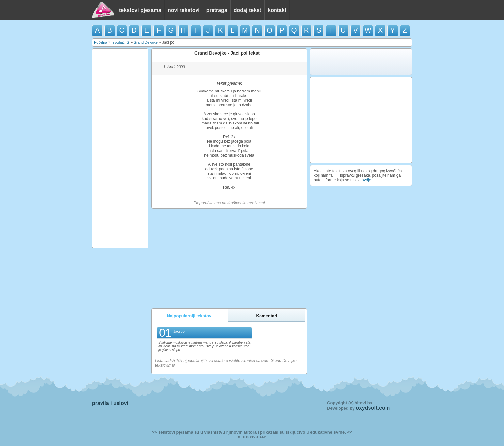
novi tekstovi (184, 10)
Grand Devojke (145, 42)
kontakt (277, 10)
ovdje (366, 180)
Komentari (267, 316)
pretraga (217, 10)
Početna (101, 42)
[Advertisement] (120, 148)
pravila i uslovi (110, 403)
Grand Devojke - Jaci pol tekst (227, 53)
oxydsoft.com (373, 408)
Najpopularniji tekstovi (189, 316)
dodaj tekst (247, 10)
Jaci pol (179, 331)
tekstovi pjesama (140, 10)
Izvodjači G (120, 42)
